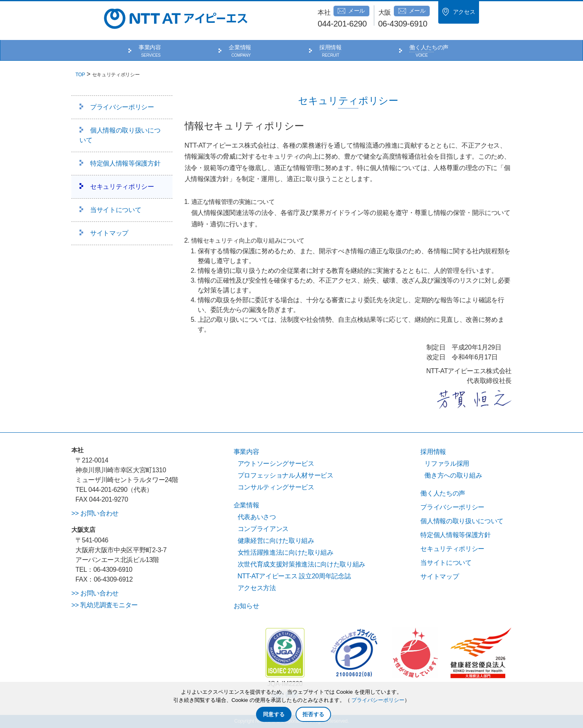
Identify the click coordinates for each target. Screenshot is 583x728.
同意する (274, 714)
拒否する (313, 714)
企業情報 (240, 47)
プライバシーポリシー (122, 107)
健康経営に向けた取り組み (276, 541)
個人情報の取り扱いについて (120, 135)
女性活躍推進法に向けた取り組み (286, 552)
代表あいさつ (257, 517)
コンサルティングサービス (276, 487)
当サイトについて (116, 210)
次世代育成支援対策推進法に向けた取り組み (301, 564)
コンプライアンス (263, 529)
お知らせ (246, 606)
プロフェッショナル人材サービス (286, 475)
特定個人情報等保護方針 (125, 163)
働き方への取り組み (453, 475)
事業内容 (150, 47)
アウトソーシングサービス (276, 464)
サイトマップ (109, 233)
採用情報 (330, 47)
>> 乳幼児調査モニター (105, 605)
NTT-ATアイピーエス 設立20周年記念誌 (294, 576)
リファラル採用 (447, 464)
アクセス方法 (257, 588)
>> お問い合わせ (95, 513)
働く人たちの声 (429, 47)
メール (351, 11)
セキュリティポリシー (122, 187)
